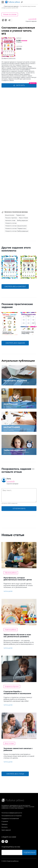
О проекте (5, 821)
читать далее (8, 591)
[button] (3, 267)
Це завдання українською (8, 58)
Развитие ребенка (11, 630)
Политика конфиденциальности (12, 813)
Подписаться (29, 853)
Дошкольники (10, 215)
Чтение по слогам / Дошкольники (16, 226)
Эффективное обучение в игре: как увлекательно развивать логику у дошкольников (17, 637)
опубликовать (19, 509)
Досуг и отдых (9, 743)
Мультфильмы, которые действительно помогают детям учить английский (18, 580)
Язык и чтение (23, 218)
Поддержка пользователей (10, 819)
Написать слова (10, 220)
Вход (35, 2)
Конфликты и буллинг (12, 686)
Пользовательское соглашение (12, 816)
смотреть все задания (15, 343)
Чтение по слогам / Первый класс (16, 228)
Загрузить (19, 85)
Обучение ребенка (11, 573)
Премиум (4, 824)
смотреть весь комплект (15, 287)
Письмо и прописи (11, 218)
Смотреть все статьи (15, 774)
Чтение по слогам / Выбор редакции (17, 231)
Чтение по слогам (10, 14)
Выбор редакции (22, 220)
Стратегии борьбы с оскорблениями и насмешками (17, 692)
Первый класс (21, 215)
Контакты (4, 827)
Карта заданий (6, 830)
